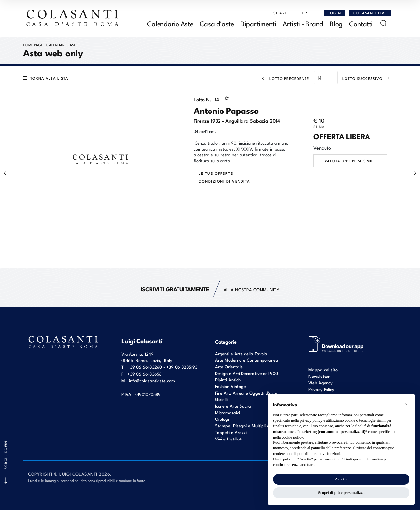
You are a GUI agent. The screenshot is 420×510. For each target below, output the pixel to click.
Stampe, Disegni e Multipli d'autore (249, 426)
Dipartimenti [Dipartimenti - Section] (258, 23)
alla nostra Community (210, 289)
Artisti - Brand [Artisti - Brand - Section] (303, 23)
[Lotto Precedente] (284, 78)
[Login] (334, 13)
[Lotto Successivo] (368, 78)
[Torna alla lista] (47, 78)
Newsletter (319, 376)
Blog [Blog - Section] (336, 23)
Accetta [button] (341, 479)
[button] (302, 13)
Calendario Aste (62, 45)
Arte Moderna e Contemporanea (247, 360)
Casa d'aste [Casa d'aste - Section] (217, 23)
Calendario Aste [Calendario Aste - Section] (170, 23)
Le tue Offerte (216, 173)
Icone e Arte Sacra (233, 406)
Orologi (222, 419)
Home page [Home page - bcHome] (33, 45)
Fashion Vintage (231, 386)
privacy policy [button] (311, 420)
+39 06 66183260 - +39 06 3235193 (162, 367)
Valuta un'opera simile (350, 161)
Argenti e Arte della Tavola (241, 353)
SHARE (281, 13)
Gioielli (221, 399)
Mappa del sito (323, 369)
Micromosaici (227, 412)
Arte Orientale (229, 367)
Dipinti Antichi (228, 380)
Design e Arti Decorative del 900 (246, 373)
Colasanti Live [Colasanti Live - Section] (370, 13)
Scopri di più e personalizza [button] (341, 493)
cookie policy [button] (292, 437)
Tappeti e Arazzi (231, 432)
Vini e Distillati (229, 439)
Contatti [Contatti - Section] (361, 23)
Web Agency (321, 383)
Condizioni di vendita (224, 181)
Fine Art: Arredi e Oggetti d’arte (246, 393)
